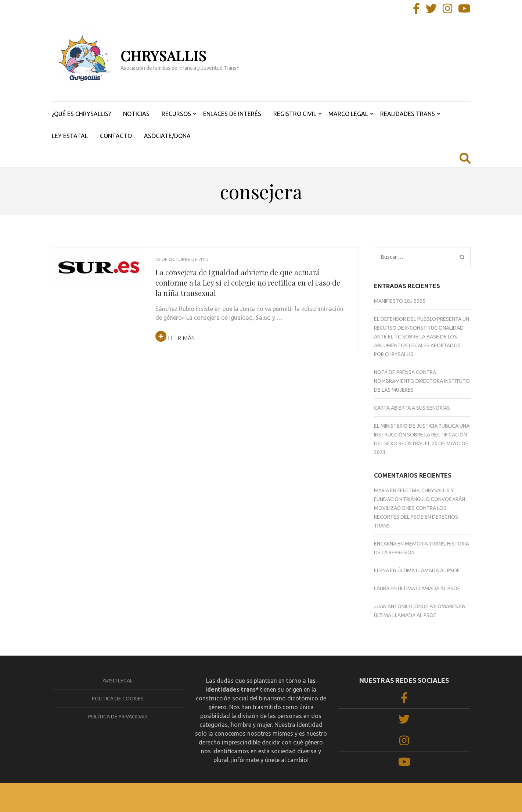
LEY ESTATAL (70, 136)
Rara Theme (233, 797)
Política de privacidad (118, 717)
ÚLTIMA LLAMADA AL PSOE (429, 570)
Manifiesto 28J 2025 (400, 301)
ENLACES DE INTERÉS (232, 114)
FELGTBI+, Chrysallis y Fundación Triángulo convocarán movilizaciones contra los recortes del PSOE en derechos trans (420, 508)
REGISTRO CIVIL (295, 114)
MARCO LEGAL (348, 114)
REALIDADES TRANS (408, 114)
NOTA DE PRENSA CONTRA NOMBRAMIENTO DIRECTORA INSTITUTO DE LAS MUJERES (422, 381)
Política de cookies (118, 699)
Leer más (175, 338)
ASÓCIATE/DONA (167, 136)
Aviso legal (118, 681)
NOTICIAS (136, 114)
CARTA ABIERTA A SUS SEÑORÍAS (412, 408)
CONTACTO (116, 136)
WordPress (298, 797)
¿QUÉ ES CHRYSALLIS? (81, 114)
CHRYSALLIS (163, 56)
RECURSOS (176, 114)
